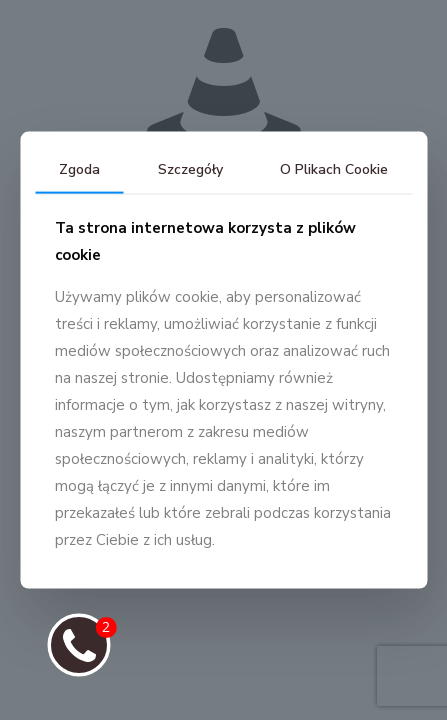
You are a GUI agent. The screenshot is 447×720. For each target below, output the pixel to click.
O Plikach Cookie (334, 169)
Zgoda (79, 169)
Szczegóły (190, 169)
